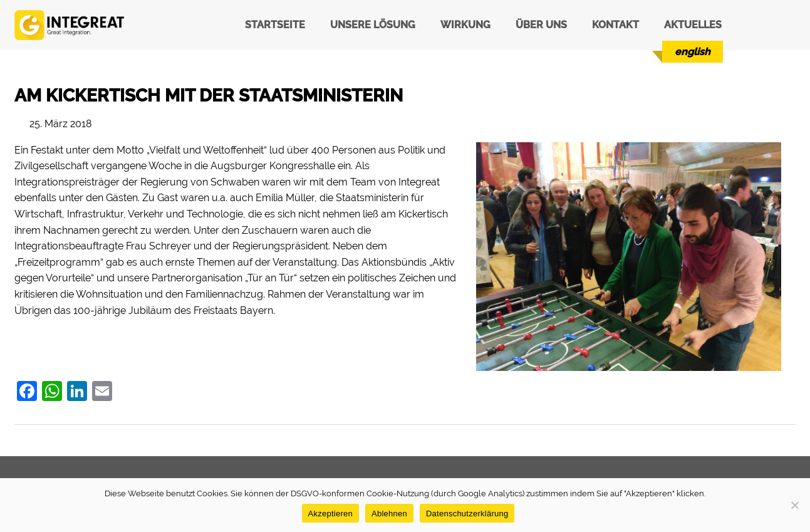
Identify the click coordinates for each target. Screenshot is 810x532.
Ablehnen (389, 514)
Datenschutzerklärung (467, 514)
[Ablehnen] (794, 505)
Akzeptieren (330, 514)
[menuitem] (693, 52)
